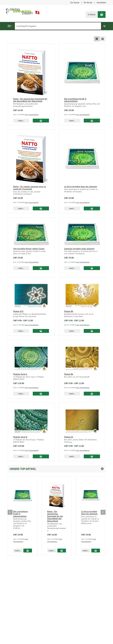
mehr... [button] (21, 121)
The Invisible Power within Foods (29, 249)
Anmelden (101, 2)
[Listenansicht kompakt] (103, 39)
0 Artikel (92, 14)
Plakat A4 (69, 437)
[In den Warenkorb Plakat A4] (92, 456)
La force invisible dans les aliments (81, 187)
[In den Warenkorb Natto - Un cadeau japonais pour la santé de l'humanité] (41, 208)
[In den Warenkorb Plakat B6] (92, 394)
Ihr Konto (88, 2)
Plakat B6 (69, 374)
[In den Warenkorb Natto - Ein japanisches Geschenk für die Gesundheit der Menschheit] (41, 121)
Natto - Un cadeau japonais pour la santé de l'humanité (30, 188)
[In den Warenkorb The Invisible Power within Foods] (41, 268)
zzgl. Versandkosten (32, 115)
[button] (57, 469)
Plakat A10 (18, 311)
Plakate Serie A (20, 374)
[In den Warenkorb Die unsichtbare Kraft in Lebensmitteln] (92, 121)
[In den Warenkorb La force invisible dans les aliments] (92, 208)
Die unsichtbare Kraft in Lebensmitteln (75, 100)
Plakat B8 (69, 311)
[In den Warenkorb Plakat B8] (92, 331)
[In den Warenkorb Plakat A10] (41, 331)
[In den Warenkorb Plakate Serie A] (41, 394)
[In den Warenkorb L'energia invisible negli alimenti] (92, 268)
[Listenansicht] (97, 39)
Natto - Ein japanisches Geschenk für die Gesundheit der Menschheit (30, 100)
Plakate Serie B (20, 437)
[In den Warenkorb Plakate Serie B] (41, 456)
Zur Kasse (75, 2)
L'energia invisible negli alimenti (79, 249)
